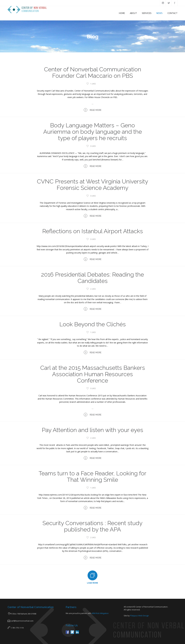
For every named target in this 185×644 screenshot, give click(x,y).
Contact (172, 13)
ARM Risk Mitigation (100, 613)
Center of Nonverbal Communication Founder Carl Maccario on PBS (93, 72)
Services (147, 13)
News (159, 13)
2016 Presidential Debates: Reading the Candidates (92, 278)
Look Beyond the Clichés (93, 324)
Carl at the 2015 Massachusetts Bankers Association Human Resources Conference (93, 374)
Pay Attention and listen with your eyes (92, 430)
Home (122, 13)
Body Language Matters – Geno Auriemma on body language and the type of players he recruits (93, 132)
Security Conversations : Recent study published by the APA (92, 526)
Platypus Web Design (139, 616)
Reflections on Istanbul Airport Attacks (93, 231)
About (133, 13)
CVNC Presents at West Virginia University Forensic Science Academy (92, 185)
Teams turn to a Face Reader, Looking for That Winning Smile (92, 476)
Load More (92, 583)
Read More (93, 110)
